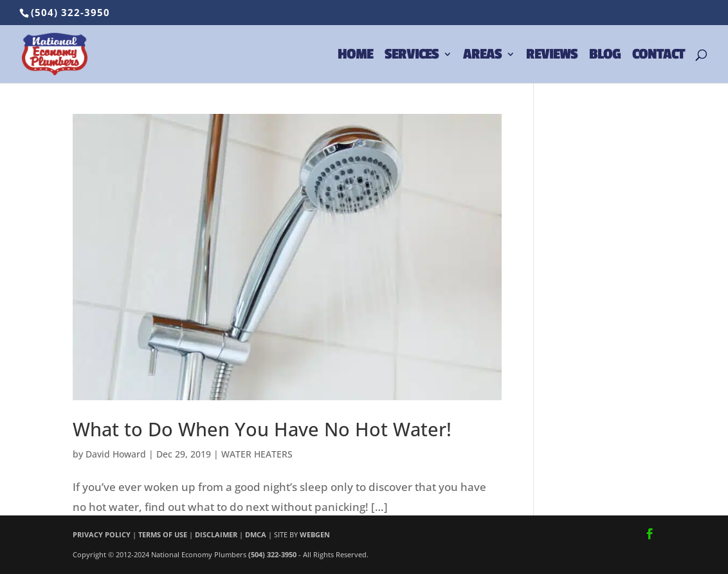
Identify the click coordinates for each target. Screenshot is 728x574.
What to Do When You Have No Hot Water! (262, 429)
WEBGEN (315, 534)
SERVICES (412, 56)
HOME (355, 56)
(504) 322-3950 (70, 12)
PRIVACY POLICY (102, 534)
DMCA (256, 534)
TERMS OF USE (163, 534)
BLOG (605, 56)
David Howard (116, 454)
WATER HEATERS (257, 454)
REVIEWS (552, 56)
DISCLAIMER (216, 534)
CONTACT (658, 56)
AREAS (482, 56)
